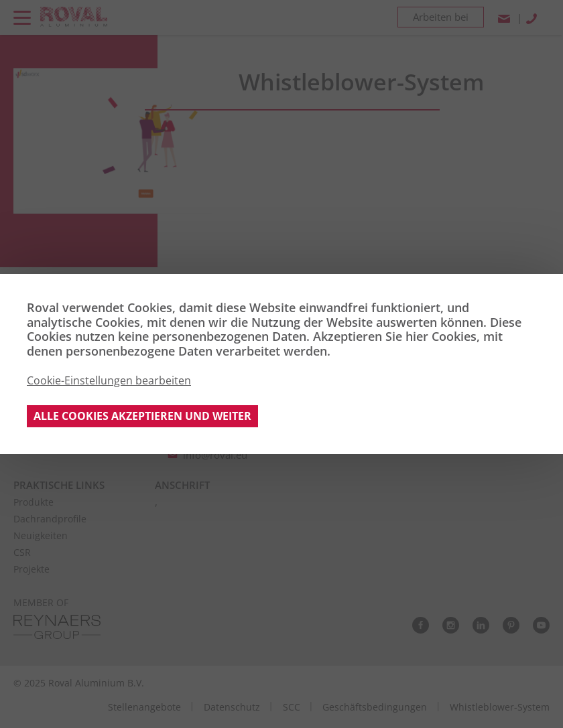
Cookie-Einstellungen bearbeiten (109, 380)
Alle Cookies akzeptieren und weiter (142, 416)
